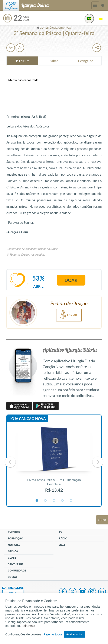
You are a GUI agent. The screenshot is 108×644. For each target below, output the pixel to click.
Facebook (63, 592)
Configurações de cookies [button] (23, 634)
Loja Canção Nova (28, 419)
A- (20, 47)
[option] (54, 462)
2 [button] (46, 501)
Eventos (14, 532)
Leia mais (28, 626)
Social (13, 577)
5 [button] (71, 501)
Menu (95, 5)
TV (60, 532)
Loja (62, 545)
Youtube (82, 592)
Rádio (63, 538)
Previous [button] (10, 462)
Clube (12, 558)
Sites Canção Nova (103, 5)
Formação (16, 538)
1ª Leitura (22, 61)
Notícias (14, 545)
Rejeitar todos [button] (53, 634)
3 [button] (54, 501)
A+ (11, 47)
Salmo (54, 61)
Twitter (73, 592)
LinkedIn (102, 592)
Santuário (16, 564)
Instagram (92, 592)
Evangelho (86, 61)
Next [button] (98, 462)
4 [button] (63, 501)
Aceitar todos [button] (74, 634)
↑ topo (102, 520)
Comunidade (17, 571)
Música (13, 551)
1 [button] (37, 501)
